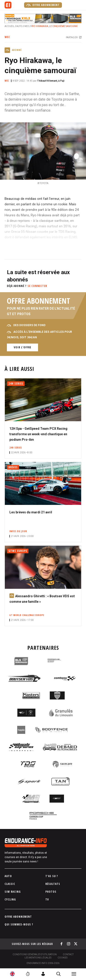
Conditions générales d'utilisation (35, 954)
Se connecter (37, 286)
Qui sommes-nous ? (19, 924)
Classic (10, 884)
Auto (19, 26)
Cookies (62, 958)
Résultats (53, 884)
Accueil (10, 26)
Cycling (10, 899)
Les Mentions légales (38, 958)
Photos (51, 892)
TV (47, 899)
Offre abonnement (43, 5)
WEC (27, 26)
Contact (68, 954)
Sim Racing (13, 892)
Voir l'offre (22, 347)
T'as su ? (52, 876)
